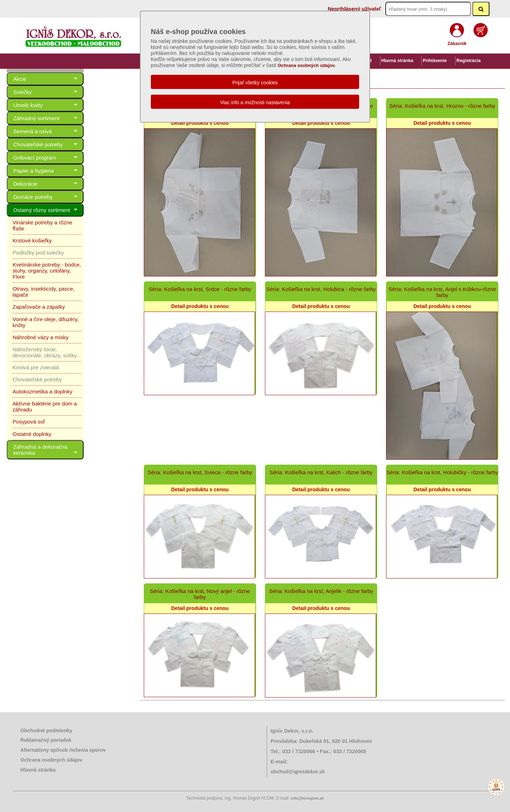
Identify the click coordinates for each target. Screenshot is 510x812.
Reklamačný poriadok (46, 740)
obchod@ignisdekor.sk (298, 772)
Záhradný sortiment (66, 118)
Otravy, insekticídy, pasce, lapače (52, 277)
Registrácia (469, 61)
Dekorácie (66, 184)
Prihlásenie (435, 61)
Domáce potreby (66, 197)
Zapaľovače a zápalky (39, 289)
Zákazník (457, 43)
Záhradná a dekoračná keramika (66, 416)
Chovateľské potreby (66, 144)
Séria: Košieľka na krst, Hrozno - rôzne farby (442, 106)
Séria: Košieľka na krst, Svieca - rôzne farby (200, 472)
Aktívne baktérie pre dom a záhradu (55, 379)
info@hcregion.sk (307, 798)
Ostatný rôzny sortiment (66, 210)
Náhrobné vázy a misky (40, 313)
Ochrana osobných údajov (52, 760)
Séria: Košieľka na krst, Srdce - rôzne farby (200, 289)
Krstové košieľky (32, 234)
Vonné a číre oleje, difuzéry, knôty (53, 301)
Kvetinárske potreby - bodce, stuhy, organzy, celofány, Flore (54, 262)
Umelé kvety (66, 105)
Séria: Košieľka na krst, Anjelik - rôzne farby (321, 591)
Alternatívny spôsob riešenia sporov (63, 750)
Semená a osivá (66, 131)
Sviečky (66, 92)
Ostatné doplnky (32, 404)
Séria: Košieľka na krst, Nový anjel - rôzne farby (200, 594)
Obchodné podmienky (46, 730)
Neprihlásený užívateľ (355, 9)
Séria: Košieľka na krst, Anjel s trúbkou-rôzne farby (442, 292)
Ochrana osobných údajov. (307, 65)
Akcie (66, 79)
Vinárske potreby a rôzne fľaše (49, 222)
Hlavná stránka (397, 61)
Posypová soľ (29, 391)
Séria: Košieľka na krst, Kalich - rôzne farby (321, 472)
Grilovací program (66, 158)
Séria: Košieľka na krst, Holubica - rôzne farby (321, 289)
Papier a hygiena (66, 171)
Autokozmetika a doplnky (42, 367)
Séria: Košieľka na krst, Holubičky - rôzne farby (442, 472)
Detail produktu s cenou (200, 123)
